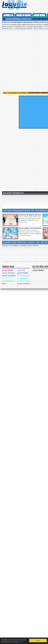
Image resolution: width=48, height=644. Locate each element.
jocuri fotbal (23, 273)
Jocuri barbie (38, 270)
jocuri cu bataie (9, 276)
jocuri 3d (21, 270)
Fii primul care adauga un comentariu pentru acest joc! (20, 246)
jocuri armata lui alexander (10, 273)
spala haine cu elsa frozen (30, 228)
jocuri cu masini (23, 15)
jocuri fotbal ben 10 (10, 278)
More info (20, 642)
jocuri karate (8, 270)
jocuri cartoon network (25, 284)
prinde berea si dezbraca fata (10, 281)
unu (4, 284)
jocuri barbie (39, 15)
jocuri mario (23, 278)
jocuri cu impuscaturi (25, 281)
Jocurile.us (8, 15)
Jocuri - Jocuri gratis (10, 93)
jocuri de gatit (23, 276)
